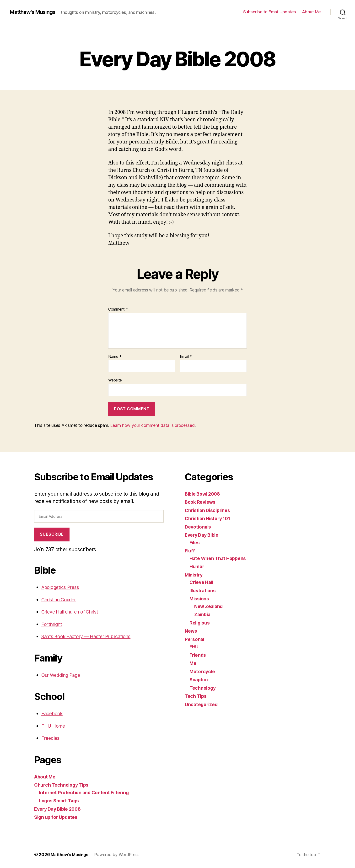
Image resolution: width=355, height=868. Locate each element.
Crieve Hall (203, 582)
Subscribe (52, 534)
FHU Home (54, 726)
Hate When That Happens (220, 558)
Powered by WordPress (119, 855)
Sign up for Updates (58, 817)
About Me (311, 12)
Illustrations (204, 590)
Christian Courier (61, 600)
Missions (200, 599)
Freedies (51, 738)
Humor (198, 566)
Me (193, 663)
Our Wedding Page (63, 675)
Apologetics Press (62, 587)
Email (186, 357)
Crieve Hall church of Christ (73, 612)
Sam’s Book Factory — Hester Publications (90, 636)
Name (115, 357)
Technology (204, 688)
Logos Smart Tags (61, 801)
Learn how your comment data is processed (152, 425)
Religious (201, 623)
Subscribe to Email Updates (270, 12)
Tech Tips (197, 696)
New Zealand (210, 606)
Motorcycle (203, 671)
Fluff (190, 551)
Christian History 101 (210, 518)
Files (195, 542)
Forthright (53, 624)
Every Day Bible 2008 (60, 809)
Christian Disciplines (209, 510)
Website (115, 380)
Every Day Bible (203, 535)
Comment (118, 309)
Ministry (194, 575)
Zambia (203, 614)
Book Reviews (202, 502)
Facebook (53, 713)
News (191, 631)
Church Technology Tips (64, 785)
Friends (199, 655)
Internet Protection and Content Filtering (87, 792)
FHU (194, 647)
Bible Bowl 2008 (204, 494)
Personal (195, 639)
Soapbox (200, 680)
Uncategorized (202, 704)
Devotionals (199, 527)
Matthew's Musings (35, 12)
